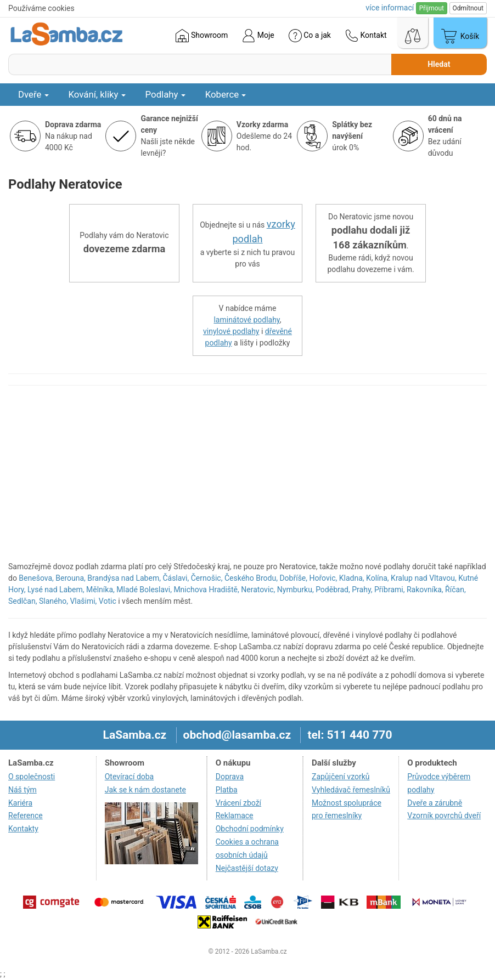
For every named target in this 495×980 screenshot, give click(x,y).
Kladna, (352, 578)
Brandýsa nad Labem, (124, 578)
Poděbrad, (333, 590)
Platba (227, 790)
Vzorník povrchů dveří (444, 815)
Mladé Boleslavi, (144, 590)
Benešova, (36, 578)
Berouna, (71, 578)
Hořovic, (324, 578)
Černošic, (207, 578)
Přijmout (432, 8)
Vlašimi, (83, 601)
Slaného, (54, 601)
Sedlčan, (22, 601)
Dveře (33, 94)
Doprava (230, 777)
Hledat (439, 64)
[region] (248, 479)
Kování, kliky (97, 94)
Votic (108, 601)
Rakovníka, (425, 590)
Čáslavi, (176, 578)
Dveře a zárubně (435, 803)
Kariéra (20, 803)
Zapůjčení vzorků (341, 777)
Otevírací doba (130, 777)
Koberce (226, 94)
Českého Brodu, (251, 578)
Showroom (202, 36)
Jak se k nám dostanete (145, 790)
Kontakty (23, 829)
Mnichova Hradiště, (206, 590)
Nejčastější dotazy (247, 868)
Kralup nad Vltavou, (424, 578)
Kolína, (378, 578)
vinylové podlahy (231, 331)
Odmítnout (468, 8)
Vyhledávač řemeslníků (351, 790)
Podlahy (165, 94)
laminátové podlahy (246, 320)
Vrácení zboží (238, 803)
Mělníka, (100, 590)
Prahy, (362, 590)
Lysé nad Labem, (56, 590)
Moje (258, 36)
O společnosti (32, 777)
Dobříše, (293, 578)
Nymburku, (296, 590)
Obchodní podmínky (250, 829)
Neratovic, (258, 590)
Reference (26, 815)
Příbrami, (389, 590)
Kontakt (366, 36)
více (390, 8)
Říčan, (455, 590)
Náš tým (22, 790)
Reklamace (235, 815)
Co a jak (310, 36)
